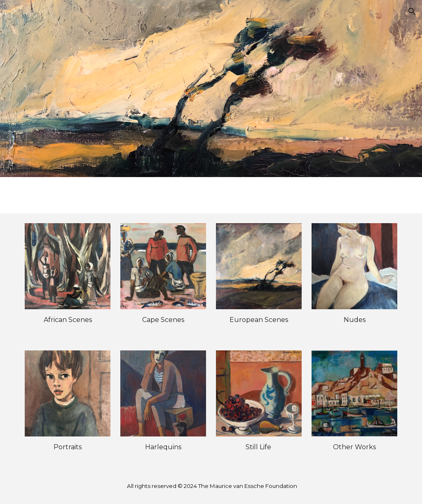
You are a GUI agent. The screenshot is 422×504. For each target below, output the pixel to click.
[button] (412, 12)
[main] (68, 320)
